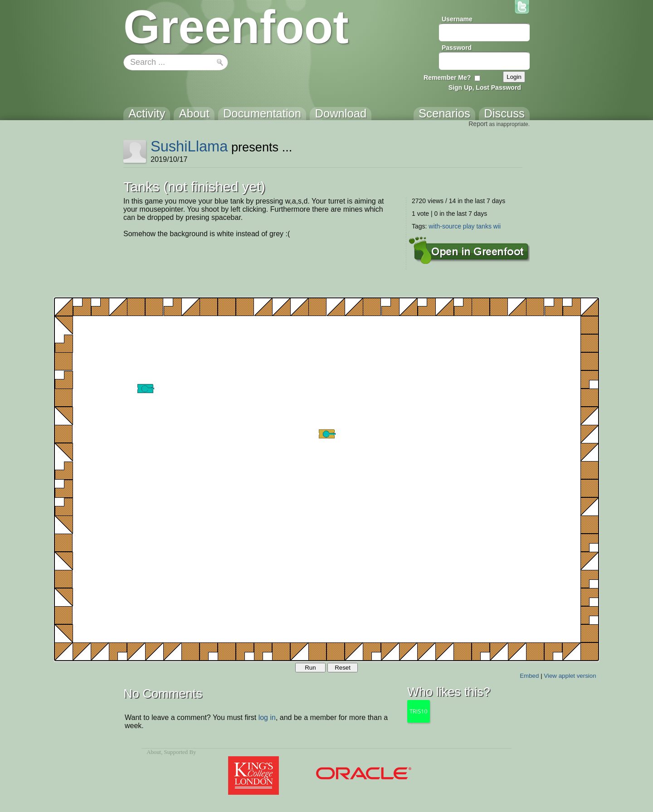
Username (457, 19)
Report (478, 124)
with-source (445, 226)
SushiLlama (189, 146)
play (469, 226)
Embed (529, 676)
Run (310, 668)
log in (267, 717)
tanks (484, 226)
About (154, 752)
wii (497, 226)
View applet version (570, 676)
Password (457, 48)
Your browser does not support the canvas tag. (326, 479)
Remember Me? (447, 78)
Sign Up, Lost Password (485, 88)
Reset (343, 668)
